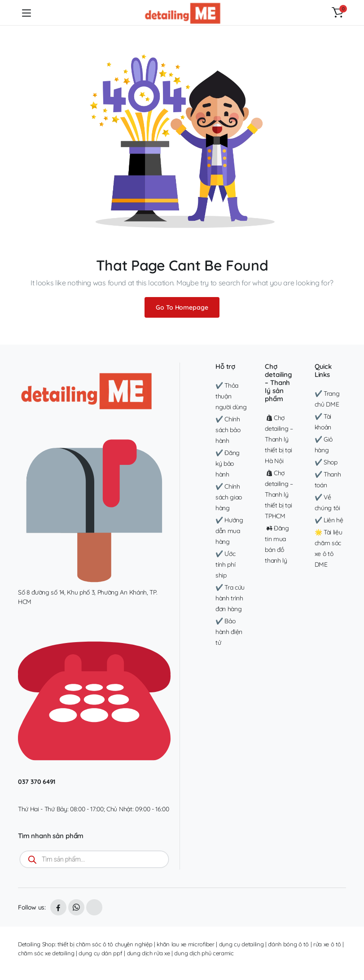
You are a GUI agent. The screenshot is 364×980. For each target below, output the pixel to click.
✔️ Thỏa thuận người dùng (231, 396)
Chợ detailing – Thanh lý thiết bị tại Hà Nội (279, 439)
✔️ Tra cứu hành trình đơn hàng (230, 598)
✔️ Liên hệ (329, 520)
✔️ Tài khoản (323, 422)
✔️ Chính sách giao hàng (229, 497)
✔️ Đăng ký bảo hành (228, 464)
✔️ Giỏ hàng (324, 445)
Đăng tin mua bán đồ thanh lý (277, 544)
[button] (338, 13)
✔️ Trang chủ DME (327, 399)
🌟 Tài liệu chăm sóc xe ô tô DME (329, 548)
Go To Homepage (182, 307)
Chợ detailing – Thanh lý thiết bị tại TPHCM (279, 494)
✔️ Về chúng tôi (327, 503)
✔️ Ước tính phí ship (225, 564)
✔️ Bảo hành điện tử (229, 632)
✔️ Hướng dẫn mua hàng (229, 531)
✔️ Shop (326, 462)
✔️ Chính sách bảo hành (228, 430)
